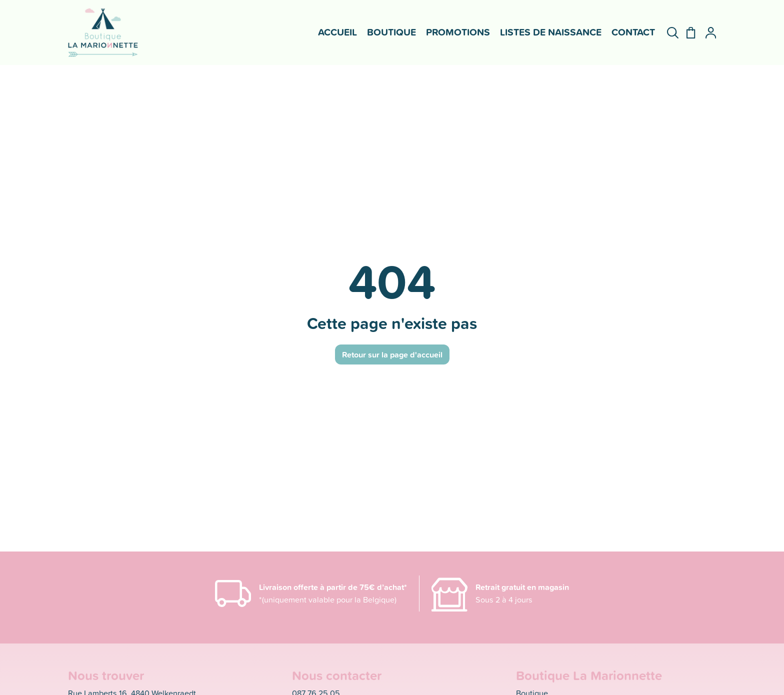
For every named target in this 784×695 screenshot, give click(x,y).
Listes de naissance (551, 32)
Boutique (391, 32)
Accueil (337, 32)
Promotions (458, 32)
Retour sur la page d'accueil (392, 354)
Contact (633, 32)
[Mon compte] (707, 33)
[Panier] (687, 33)
